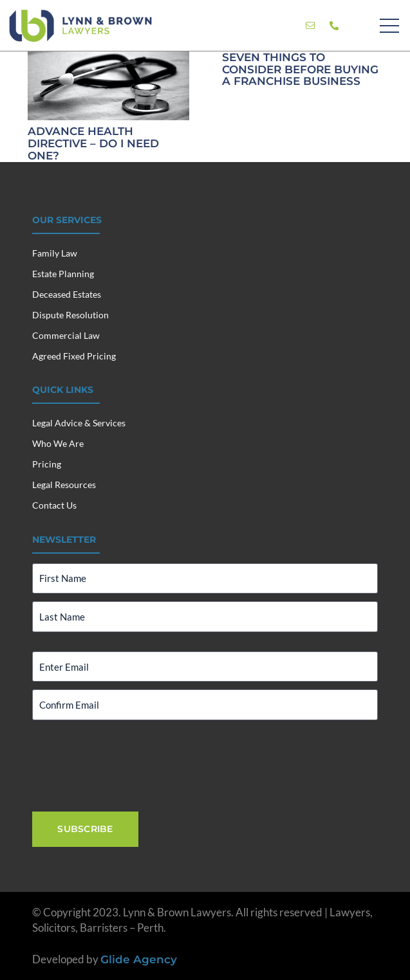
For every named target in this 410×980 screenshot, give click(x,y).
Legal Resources (64, 485)
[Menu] (389, 26)
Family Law (55, 253)
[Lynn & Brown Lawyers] (80, 26)
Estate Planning (63, 274)
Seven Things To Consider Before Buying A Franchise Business (300, 69)
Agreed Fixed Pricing (74, 356)
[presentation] (130, 765)
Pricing (47, 464)
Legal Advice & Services (79, 423)
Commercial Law (66, 335)
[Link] (310, 26)
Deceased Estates (67, 294)
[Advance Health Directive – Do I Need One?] (108, 59)
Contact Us (54, 505)
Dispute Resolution (70, 315)
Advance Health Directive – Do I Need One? (93, 143)
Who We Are (58, 443)
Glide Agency (139, 959)
